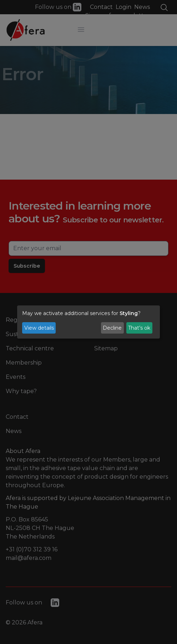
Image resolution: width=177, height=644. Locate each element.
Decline (112, 328)
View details (39, 328)
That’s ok (139, 328)
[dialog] (88, 322)
